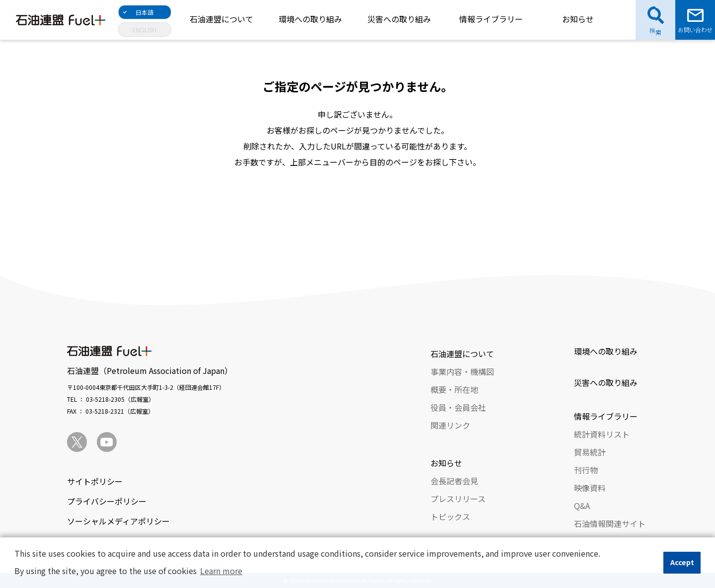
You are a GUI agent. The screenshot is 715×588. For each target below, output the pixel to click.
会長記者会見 (454, 481)
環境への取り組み (310, 19)
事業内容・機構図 (462, 371)
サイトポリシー (95, 481)
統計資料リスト (602, 434)
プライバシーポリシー (107, 501)
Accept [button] (682, 562)
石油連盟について (221, 19)
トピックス (450, 516)
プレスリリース (458, 499)
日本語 (144, 12)
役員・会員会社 (458, 407)
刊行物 (586, 470)
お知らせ (578, 19)
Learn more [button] (221, 571)
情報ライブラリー (491, 19)
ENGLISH (144, 30)
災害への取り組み (399, 19)
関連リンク (450, 425)
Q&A (582, 506)
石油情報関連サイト (610, 523)
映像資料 (590, 488)
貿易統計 (590, 452)
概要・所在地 (454, 389)
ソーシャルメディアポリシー (118, 521)
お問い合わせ (695, 30)
